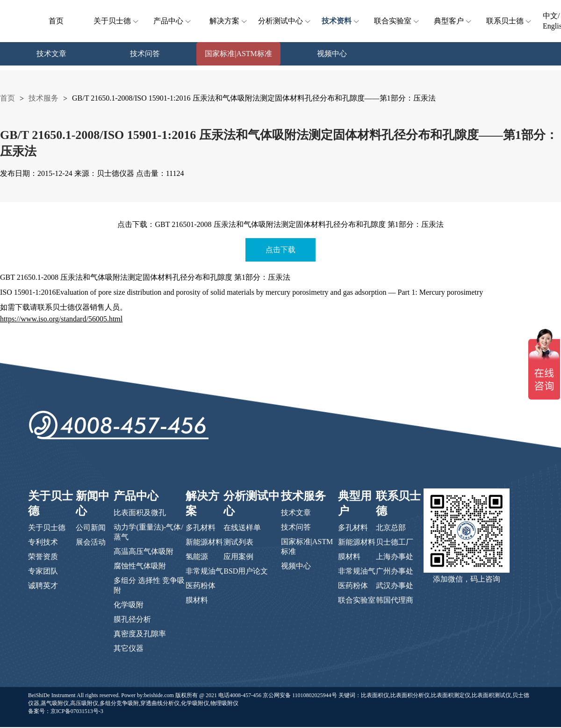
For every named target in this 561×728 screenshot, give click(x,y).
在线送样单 (242, 528)
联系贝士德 (510, 21)
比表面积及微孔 (140, 513)
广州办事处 (395, 571)
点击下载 (280, 250)
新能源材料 (204, 542)
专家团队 (43, 571)
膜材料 (197, 600)
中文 (550, 16)
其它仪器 (129, 648)
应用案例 (238, 557)
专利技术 (43, 542)
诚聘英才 (43, 586)
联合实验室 (397, 21)
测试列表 (238, 542)
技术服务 (43, 98)
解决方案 (229, 21)
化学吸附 (129, 605)
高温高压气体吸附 (144, 551)
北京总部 (391, 528)
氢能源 (197, 557)
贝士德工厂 (395, 542)
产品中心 (173, 21)
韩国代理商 (395, 600)
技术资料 (341, 21)
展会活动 (91, 542)
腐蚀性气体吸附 (140, 566)
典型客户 (453, 21)
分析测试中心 (283, 21)
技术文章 (296, 513)
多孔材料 (201, 528)
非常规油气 (204, 571)
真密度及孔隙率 (140, 634)
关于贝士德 (117, 21)
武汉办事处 (395, 586)
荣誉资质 (43, 557)
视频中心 (296, 566)
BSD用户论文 (246, 571)
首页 (56, 21)
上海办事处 (395, 557)
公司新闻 (91, 528)
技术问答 (296, 527)
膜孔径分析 (132, 619)
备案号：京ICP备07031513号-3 (66, 711)
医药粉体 (201, 586)
